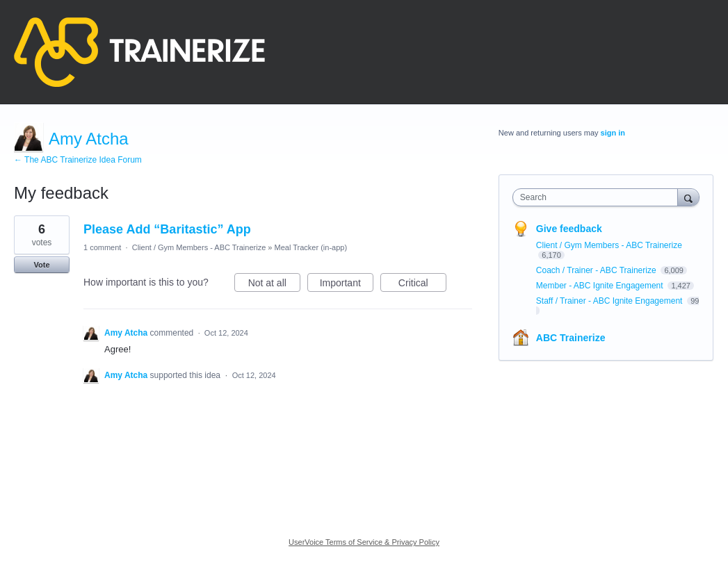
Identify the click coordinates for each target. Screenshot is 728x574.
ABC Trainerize (571, 338)
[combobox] (599, 197)
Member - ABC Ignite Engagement (601, 286)
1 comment (102, 247)
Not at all (274, 285)
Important (347, 285)
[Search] (688, 197)
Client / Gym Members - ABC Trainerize (199, 247)
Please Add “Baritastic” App (167, 229)
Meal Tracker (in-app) (311, 247)
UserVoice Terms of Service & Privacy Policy (364, 542)
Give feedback (569, 229)
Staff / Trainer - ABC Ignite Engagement (610, 301)
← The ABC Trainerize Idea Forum (78, 160)
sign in (613, 133)
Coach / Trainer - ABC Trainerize (597, 270)
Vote (41, 265)
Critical (422, 285)
